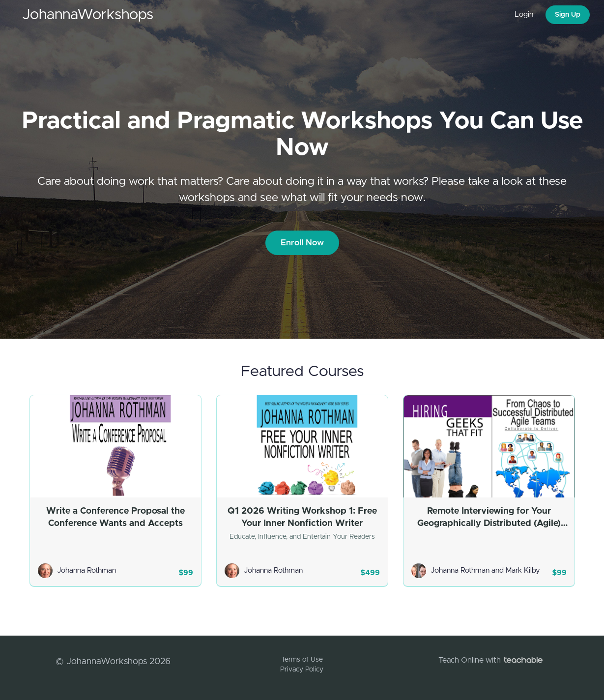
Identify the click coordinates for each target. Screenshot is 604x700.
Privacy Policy (302, 670)
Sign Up (568, 15)
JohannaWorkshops (88, 15)
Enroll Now (302, 243)
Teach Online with (490, 660)
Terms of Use (302, 660)
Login (524, 15)
